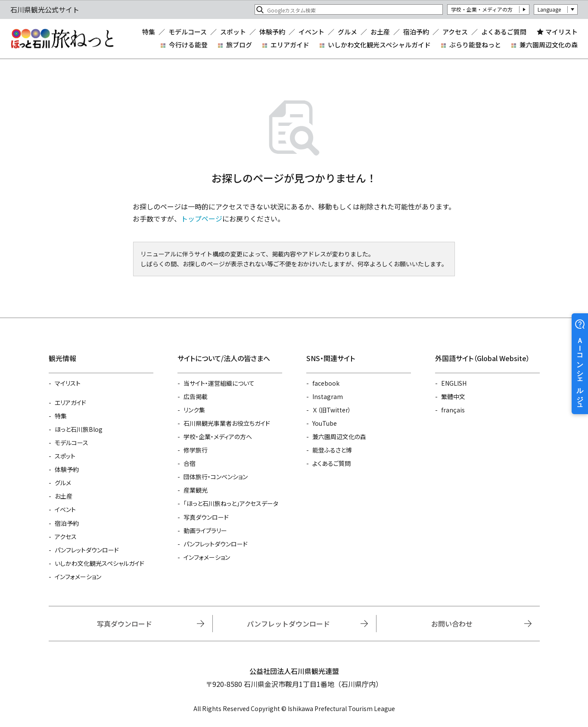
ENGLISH (454, 383)
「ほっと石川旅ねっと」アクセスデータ (231, 503)
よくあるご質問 (504, 32)
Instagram (328, 396)
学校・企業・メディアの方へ (218, 437)
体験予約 (272, 32)
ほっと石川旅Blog (79, 429)
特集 (149, 32)
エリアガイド (290, 45)
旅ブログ (239, 45)
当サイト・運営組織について (219, 383)
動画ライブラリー (205, 530)
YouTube (325, 423)
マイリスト (562, 32)
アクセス (455, 32)
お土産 (380, 32)
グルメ (347, 32)
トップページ (202, 218)
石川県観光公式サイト (62, 39)
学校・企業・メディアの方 (482, 9)
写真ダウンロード (206, 517)
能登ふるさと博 (332, 450)
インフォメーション (78, 577)
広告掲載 (196, 396)
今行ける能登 (188, 45)
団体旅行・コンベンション (216, 477)
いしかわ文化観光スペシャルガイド (379, 45)
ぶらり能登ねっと (475, 45)
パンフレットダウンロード (87, 550)
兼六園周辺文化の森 (549, 45)
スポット (233, 32)
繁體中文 (453, 396)
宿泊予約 (416, 32)
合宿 (190, 463)
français (453, 410)
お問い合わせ (452, 624)
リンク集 (194, 410)
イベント (311, 32)
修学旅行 (196, 450)
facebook (326, 383)
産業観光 (196, 490)
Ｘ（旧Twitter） (332, 410)
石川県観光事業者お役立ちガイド (227, 423)
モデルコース (188, 32)
